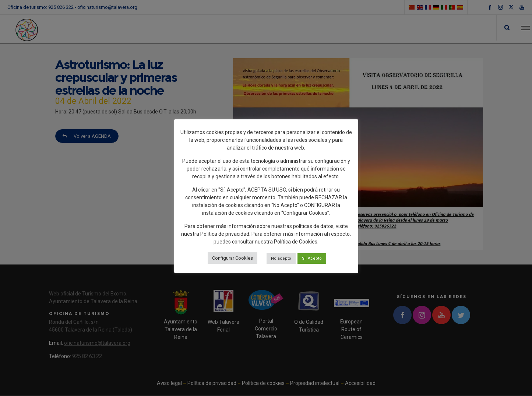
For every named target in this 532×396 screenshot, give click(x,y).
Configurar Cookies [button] (232, 258)
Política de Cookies (296, 242)
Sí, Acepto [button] (312, 258)
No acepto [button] (281, 258)
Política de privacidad (225, 234)
